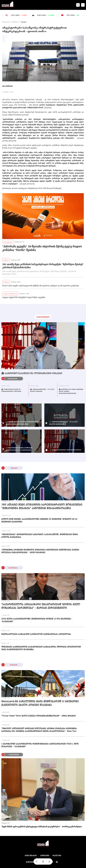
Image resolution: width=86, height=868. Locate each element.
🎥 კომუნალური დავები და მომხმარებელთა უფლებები (11, 390)
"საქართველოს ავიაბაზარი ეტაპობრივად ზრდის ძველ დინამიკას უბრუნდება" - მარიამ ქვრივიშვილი (41, 606)
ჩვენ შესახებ (31, 856)
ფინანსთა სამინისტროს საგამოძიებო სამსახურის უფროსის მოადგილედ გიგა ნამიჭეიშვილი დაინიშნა (41, 648)
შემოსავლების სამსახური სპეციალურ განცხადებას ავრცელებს (36, 634)
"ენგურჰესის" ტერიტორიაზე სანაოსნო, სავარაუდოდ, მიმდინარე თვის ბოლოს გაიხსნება (40, 536)
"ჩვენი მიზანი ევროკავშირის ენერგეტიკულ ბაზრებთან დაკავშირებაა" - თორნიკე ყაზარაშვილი (42, 827)
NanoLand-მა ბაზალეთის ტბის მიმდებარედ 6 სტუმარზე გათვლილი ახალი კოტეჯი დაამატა (40, 703)
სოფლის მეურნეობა (10, 293)
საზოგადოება (8, 242)
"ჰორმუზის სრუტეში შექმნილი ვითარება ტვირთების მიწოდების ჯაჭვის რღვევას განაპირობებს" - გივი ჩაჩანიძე (40, 551)
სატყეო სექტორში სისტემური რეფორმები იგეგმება (24, 297)
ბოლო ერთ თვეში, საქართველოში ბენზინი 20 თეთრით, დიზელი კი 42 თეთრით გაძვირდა (41, 286)
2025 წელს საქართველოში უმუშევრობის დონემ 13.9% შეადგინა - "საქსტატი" (37, 620)
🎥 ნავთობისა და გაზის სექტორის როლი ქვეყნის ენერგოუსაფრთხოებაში (71, 391)
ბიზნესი (15, 22)
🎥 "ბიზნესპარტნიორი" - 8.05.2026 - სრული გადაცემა (43, 390)
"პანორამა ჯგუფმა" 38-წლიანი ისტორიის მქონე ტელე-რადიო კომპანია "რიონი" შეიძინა (42, 248)
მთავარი (6, 22)
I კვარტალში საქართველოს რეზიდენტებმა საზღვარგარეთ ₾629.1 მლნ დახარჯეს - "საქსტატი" (40, 745)
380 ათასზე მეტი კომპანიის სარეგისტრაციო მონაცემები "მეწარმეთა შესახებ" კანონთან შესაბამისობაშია (43, 266)
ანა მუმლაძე (7, 86)
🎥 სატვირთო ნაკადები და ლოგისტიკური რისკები (32, 373)
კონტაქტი (45, 856)
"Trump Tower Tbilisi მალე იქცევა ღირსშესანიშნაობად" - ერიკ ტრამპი (39, 716)
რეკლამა (57, 856)
